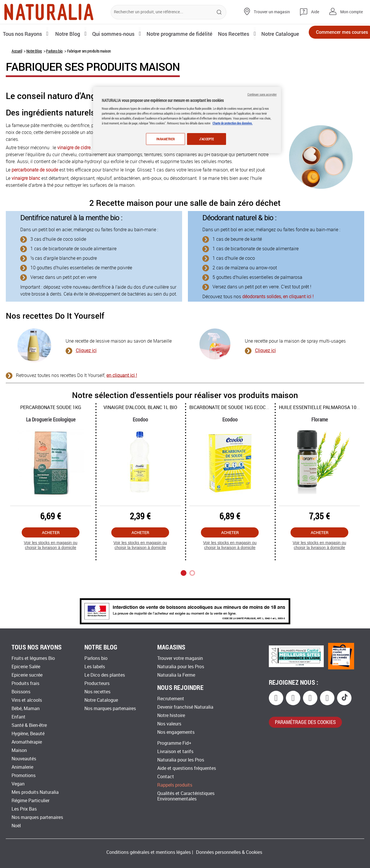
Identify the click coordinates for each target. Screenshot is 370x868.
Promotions (24, 775)
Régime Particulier (30, 801)
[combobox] (169, 12)
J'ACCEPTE (206, 139)
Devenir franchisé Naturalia (185, 707)
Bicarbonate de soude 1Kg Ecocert (232, 427)
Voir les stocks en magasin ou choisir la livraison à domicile (50, 565)
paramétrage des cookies (305, 722)
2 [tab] (192, 593)
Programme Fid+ (174, 743)
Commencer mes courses (332, 34)
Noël (16, 826)
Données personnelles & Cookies (229, 852)
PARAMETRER (164, 139)
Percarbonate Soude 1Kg (51, 427)
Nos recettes (97, 692)
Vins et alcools (27, 700)
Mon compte (351, 12)
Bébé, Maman (26, 709)
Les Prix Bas (24, 809)
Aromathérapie (27, 742)
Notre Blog (34, 71)
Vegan (18, 784)
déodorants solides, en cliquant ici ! (278, 316)
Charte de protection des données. (233, 123)
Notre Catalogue (101, 700)
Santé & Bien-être (29, 725)
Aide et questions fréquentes (187, 768)
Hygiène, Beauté (28, 734)
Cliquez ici (86, 370)
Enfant (18, 717)
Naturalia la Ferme (176, 675)
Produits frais (25, 683)
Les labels (95, 667)
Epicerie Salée (26, 667)
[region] (187, 121)
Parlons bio (54, 71)
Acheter (51, 552)
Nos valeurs (169, 724)
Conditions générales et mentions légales (149, 852)
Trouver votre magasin (180, 658)
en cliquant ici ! (122, 395)
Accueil (17, 71)
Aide (315, 12)
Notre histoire (171, 715)
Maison (19, 750)
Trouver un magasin (272, 12)
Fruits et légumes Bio (33, 658)
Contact (166, 777)
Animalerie (22, 767)
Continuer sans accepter (262, 94)
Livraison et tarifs (175, 752)
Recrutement (171, 699)
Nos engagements (176, 732)
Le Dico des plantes (105, 675)
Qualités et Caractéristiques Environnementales (186, 796)
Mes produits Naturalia (35, 792)
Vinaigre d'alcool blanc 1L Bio (140, 427)
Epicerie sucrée (27, 675)
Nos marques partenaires (37, 817)
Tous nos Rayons (24, 33)
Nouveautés (24, 759)
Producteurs (97, 683)
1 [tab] (184, 593)
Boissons (21, 692)
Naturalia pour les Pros (181, 667)
